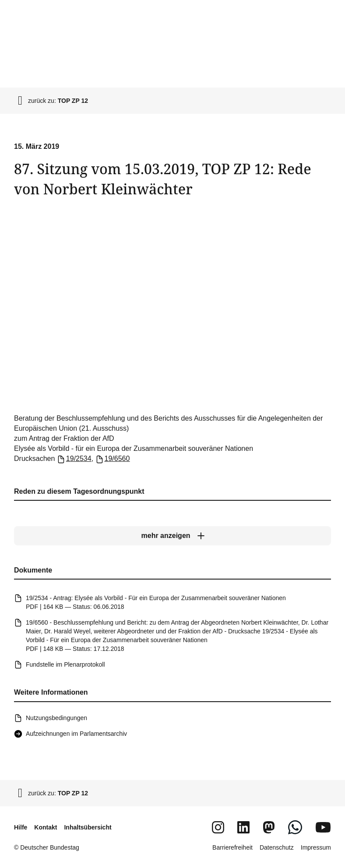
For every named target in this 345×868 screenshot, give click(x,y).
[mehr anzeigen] (172, 536)
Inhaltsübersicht (88, 827)
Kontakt (46, 827)
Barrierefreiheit (232, 847)
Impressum (316, 847)
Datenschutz (277, 847)
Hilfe (21, 827)
